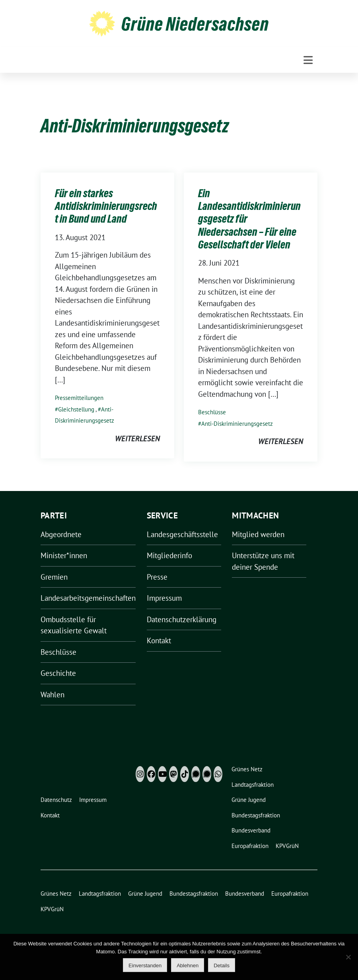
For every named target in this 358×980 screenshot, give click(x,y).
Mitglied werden (258, 534)
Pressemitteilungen (79, 398)
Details (222, 965)
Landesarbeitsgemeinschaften (88, 598)
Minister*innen (64, 555)
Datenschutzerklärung (182, 619)
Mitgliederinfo (169, 555)
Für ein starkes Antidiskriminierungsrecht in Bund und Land (106, 206)
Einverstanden (145, 965)
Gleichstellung (76, 409)
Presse (157, 577)
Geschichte (58, 673)
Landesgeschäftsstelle (182, 534)
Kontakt (159, 640)
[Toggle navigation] (308, 60)
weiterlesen (137, 439)
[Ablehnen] (348, 957)
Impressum (164, 598)
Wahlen (53, 695)
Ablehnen (188, 965)
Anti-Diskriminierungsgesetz (237, 424)
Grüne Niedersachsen (195, 24)
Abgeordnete (61, 534)
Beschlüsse (212, 412)
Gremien (54, 577)
